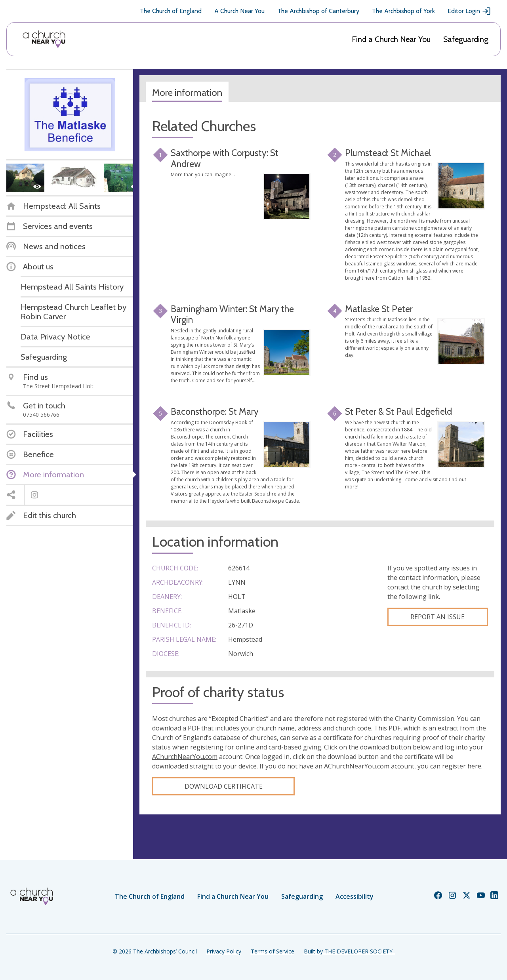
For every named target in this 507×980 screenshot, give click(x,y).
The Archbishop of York (403, 11)
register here (462, 766)
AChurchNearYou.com (185, 757)
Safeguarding (466, 39)
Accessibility (355, 896)
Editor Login (469, 11)
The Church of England (171, 11)
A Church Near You (239, 11)
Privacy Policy (224, 951)
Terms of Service (273, 951)
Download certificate (224, 786)
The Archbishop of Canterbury (318, 11)
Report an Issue (437, 617)
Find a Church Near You (391, 39)
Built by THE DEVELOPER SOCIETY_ (349, 951)
